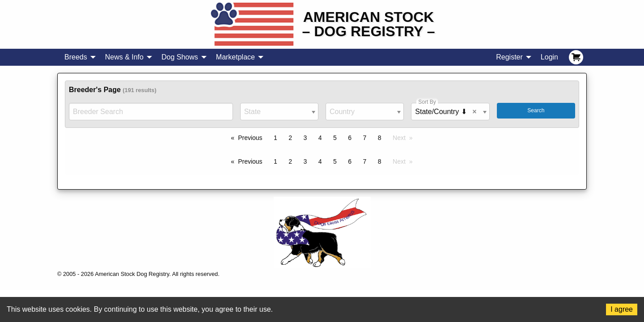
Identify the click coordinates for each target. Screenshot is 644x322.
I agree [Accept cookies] (622, 309)
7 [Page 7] (365, 138)
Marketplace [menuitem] (235, 57)
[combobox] (279, 112)
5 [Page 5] (335, 138)
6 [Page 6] (350, 138)
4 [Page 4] (320, 138)
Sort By (427, 102)
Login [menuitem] (549, 57)
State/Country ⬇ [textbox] (447, 112)
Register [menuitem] (509, 57)
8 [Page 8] (380, 138)
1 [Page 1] (275, 138)
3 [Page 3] (305, 138)
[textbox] (279, 112)
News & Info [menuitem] (124, 57)
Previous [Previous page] (250, 138)
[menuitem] (576, 57)
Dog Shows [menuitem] (180, 57)
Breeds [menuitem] (76, 57)
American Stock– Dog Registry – (369, 24)
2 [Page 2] (290, 138)
